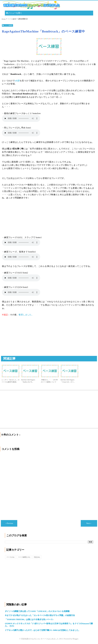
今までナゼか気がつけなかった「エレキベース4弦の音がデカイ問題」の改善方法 (40, 615)
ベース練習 (24, 557)
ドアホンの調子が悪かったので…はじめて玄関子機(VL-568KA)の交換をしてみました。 (43, 630)
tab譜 (17, 81)
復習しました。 (26, 315)
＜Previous (9, 523)
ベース (10, 557)
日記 (37, 557)
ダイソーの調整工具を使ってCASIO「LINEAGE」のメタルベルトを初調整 (37, 611)
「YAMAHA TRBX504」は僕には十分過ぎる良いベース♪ (29, 619)
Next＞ (89, 523)
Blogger (75, 639)
